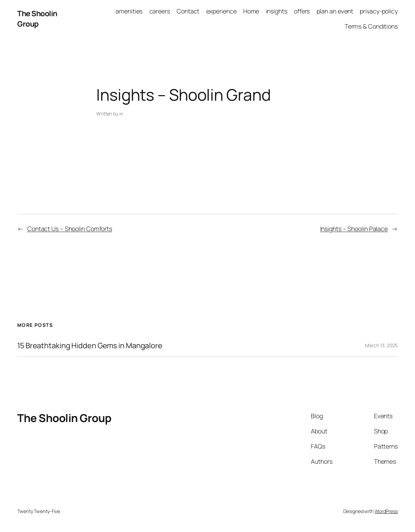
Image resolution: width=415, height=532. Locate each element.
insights (277, 11)
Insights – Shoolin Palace (354, 229)
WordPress (386, 511)
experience (221, 11)
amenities (129, 11)
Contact (188, 11)
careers (160, 11)
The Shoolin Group (37, 18)
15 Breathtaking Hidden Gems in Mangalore (90, 345)
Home (251, 11)
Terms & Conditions (371, 26)
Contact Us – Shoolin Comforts (70, 229)
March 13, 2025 (381, 345)
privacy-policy (379, 11)
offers (302, 11)
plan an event (335, 11)
